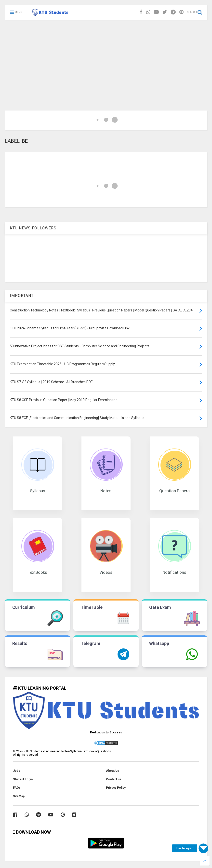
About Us (113, 771)
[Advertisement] (106, 56)
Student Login (23, 779)
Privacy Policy (116, 788)
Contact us (114, 779)
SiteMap (19, 796)
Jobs (17, 771)
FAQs (17, 788)
